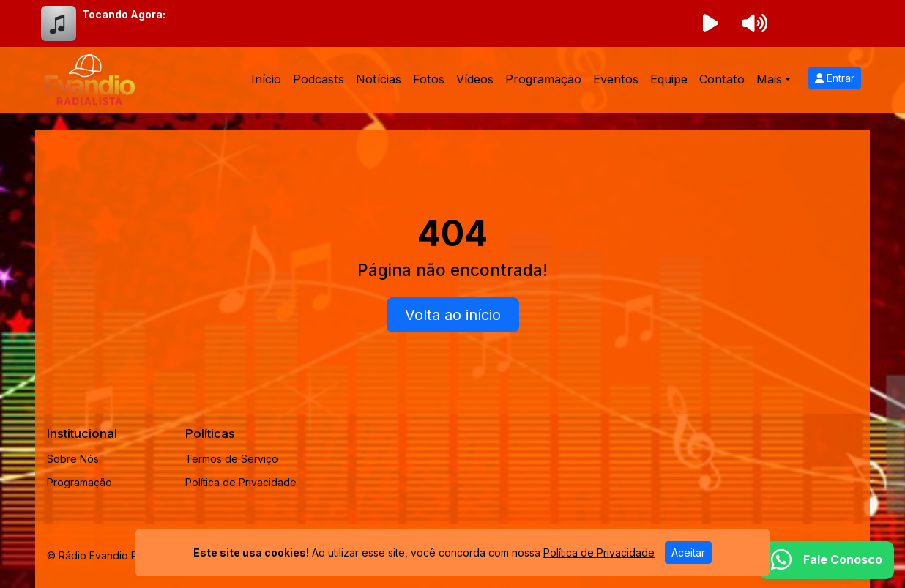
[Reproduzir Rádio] (710, 23)
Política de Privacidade (241, 482)
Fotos (429, 79)
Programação (543, 79)
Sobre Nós (73, 459)
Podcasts (319, 79)
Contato (722, 79)
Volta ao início (453, 315)
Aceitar (688, 552)
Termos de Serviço (232, 459)
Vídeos (475, 79)
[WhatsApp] (827, 560)
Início (266, 79)
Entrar (835, 78)
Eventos (616, 79)
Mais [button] (769, 79)
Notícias (379, 79)
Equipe (669, 79)
